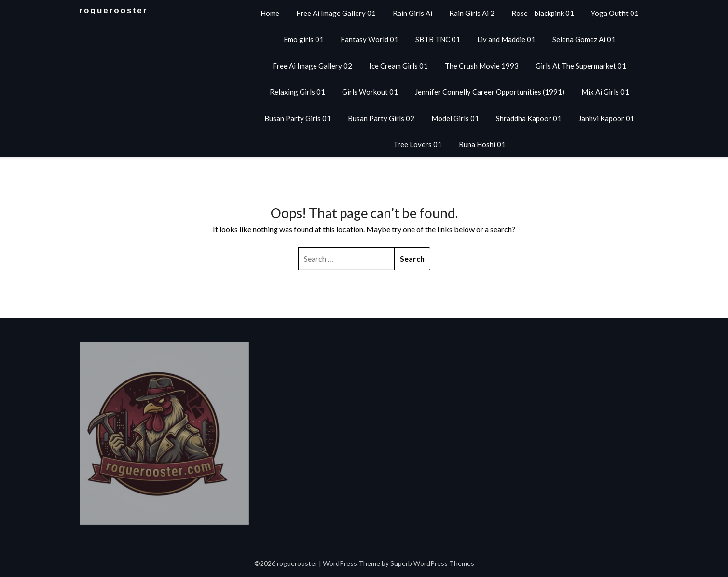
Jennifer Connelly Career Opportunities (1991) (490, 92)
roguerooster (114, 10)
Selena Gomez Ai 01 (584, 39)
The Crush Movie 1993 (482, 66)
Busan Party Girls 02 (381, 118)
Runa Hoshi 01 (482, 144)
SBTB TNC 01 (438, 39)
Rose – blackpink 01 (543, 13)
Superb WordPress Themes (432, 563)
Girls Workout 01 (370, 92)
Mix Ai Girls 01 (605, 92)
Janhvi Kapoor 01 (606, 118)
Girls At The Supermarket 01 (581, 66)
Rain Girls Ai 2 (472, 13)
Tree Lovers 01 (418, 144)
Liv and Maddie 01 (506, 39)
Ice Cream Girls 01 (398, 66)
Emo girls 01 (304, 39)
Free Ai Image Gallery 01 (336, 13)
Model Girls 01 (455, 118)
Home (270, 13)
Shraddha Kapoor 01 (529, 118)
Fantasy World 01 (370, 39)
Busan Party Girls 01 (298, 118)
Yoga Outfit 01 (615, 13)
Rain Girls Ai (412, 13)
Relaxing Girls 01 (297, 92)
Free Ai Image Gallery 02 (312, 66)
